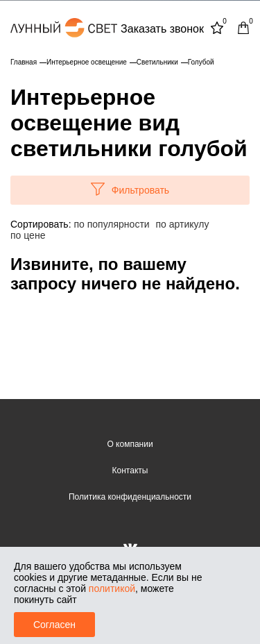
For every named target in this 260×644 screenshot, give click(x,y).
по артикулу (183, 224)
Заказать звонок (162, 29)
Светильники (157, 62)
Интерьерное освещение (87, 62)
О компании (130, 444)
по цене (28, 235)
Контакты (130, 471)
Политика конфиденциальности (130, 497)
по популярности (111, 224)
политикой (112, 588)
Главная (24, 62)
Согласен (54, 625)
